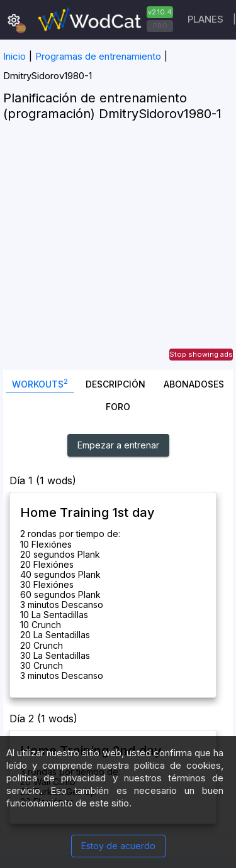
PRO (160, 26)
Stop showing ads (201, 354)
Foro (118, 407)
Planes (205, 19)
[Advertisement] (118, 252)
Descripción (115, 384)
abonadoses (194, 384)
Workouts (40, 383)
